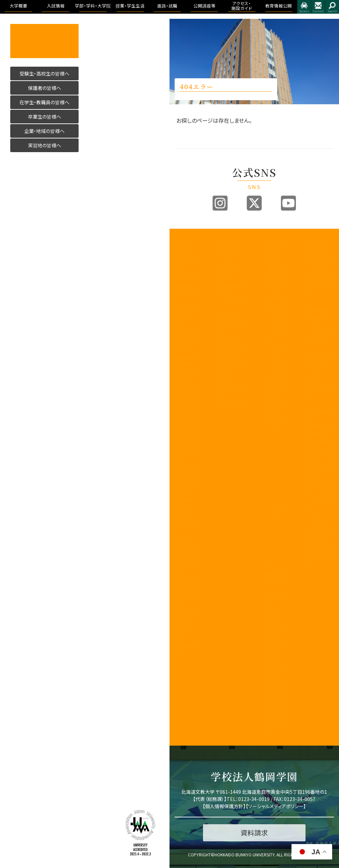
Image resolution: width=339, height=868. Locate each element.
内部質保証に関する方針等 (188, 402)
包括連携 (184, 500)
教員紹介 (184, 350)
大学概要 (184, 243)
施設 (311, 380)
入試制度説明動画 (232, 289)
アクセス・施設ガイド (320, 361)
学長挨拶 (184, 251)
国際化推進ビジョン (188, 614)
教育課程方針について (188, 374)
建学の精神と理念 (188, 262)
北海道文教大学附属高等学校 (188, 564)
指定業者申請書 (320, 390)
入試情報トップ (232, 254)
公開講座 (184, 515)
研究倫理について (188, 649)
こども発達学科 (279, 408)
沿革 (179, 321)
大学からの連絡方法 (276, 650)
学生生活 (272, 677)
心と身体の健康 (276, 715)
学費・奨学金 (275, 704)
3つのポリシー (188, 297)
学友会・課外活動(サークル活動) (276, 690)
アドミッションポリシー (232, 316)
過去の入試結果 (232, 330)
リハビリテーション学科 (279, 331)
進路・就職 (318, 243)
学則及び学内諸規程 (188, 489)
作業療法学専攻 (281, 370)
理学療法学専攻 (281, 350)
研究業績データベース (188, 627)
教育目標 (184, 286)
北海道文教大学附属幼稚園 (188, 580)
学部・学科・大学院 (276, 246)
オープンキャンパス (232, 275)
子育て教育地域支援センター (188, 451)
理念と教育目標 (320, 444)
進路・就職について (320, 262)
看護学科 (279, 315)
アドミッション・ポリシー (320, 518)
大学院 (269, 566)
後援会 (181, 537)
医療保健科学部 (276, 301)
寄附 (179, 638)
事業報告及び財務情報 (188, 361)
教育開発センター (188, 435)
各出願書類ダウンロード (232, 351)
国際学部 (272, 257)
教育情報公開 (320, 415)
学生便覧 (272, 661)
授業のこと (273, 612)
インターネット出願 (232, 364)
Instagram (220, 203)
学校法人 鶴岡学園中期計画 (320, 556)
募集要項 (228, 264)
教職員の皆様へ (188, 526)
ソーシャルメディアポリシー (276, 806)
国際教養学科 (279, 268)
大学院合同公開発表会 (320, 336)
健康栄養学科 (279, 394)
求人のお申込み (320, 289)
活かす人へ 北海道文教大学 (44, 41)
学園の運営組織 (188, 332)
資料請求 (228, 340)
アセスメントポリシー (188, 310)
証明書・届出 (275, 669)
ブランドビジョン (232, 302)
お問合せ (318, 7)
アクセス (304, 7)
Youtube (288, 203)
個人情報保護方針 (224, 806)
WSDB (269, 620)
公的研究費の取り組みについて (188, 597)
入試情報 (228, 243)
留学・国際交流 (276, 728)
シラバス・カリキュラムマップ (276, 634)
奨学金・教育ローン (232, 392)
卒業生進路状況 (320, 275)
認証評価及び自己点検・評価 (188, 418)
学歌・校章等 (187, 342)
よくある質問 (231, 403)
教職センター (187, 465)
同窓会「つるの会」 (188, 548)
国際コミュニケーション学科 (279, 284)
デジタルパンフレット (232, 378)
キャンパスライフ (276, 602)
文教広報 (184, 508)
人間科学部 (274, 383)
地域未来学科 (279, 421)
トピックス (316, 251)
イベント (315, 326)
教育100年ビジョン (188, 275)
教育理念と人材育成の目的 (276, 577)
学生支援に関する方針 (188, 388)
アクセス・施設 (320, 505)
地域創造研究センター (188, 476)
